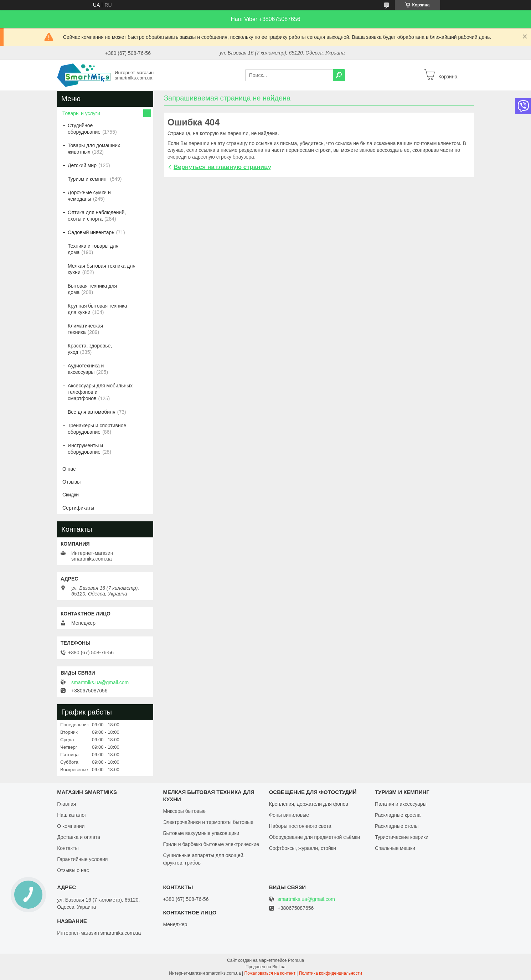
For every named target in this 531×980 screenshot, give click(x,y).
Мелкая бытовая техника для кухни (102, 269)
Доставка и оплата (79, 837)
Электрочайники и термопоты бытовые (208, 822)
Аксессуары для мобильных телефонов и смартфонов (100, 392)
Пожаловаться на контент (270, 973)
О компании (71, 826)
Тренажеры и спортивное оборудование (97, 429)
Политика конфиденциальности (331, 973)
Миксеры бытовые (184, 811)
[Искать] (339, 75)
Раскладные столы (397, 826)
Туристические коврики (402, 837)
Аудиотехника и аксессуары (86, 369)
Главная (66, 804)
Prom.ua (296, 960)
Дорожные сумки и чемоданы (89, 196)
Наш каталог (72, 815)
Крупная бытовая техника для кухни (97, 309)
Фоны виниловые (289, 815)
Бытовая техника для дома (92, 289)
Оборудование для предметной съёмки (315, 837)
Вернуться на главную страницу (222, 167)
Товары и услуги (81, 113)
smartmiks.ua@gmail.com (100, 682)
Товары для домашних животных (94, 149)
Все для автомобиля (92, 412)
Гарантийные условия (82, 859)
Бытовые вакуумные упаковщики (201, 833)
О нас (69, 469)
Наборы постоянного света (300, 826)
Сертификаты (78, 508)
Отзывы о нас (73, 870)
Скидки (71, 495)
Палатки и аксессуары (401, 804)
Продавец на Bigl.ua (265, 967)
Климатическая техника (85, 329)
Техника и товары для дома (93, 249)
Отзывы (71, 482)
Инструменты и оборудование (85, 449)
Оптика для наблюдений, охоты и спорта (97, 216)
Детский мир (82, 165)
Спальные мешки (395, 848)
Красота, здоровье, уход (90, 349)
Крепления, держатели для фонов (309, 804)
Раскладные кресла (398, 815)
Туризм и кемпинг (88, 179)
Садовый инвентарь (91, 232)
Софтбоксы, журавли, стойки (303, 848)
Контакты (68, 848)
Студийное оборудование (84, 129)
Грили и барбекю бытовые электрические (211, 844)
